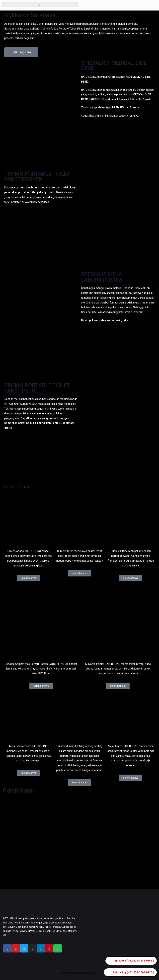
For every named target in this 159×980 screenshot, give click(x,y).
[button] (40, 4)
